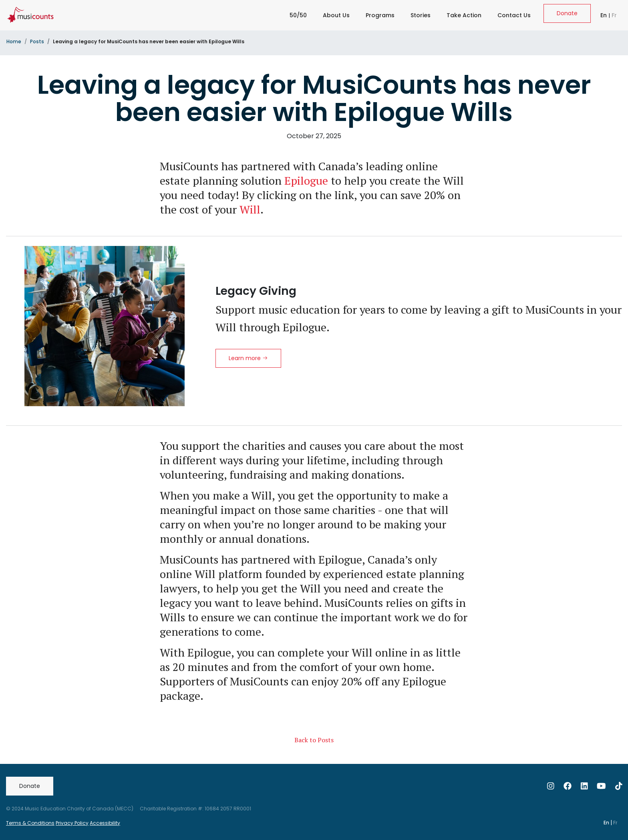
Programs (380, 15)
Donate (567, 13)
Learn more (248, 358)
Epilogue (306, 180)
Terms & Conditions (30, 823)
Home (14, 41)
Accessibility (105, 823)
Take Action (464, 15)
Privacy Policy (72, 823)
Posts (37, 41)
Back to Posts (314, 740)
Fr (614, 15)
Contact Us (514, 15)
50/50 (298, 15)
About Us (336, 15)
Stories (421, 15)
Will (250, 209)
